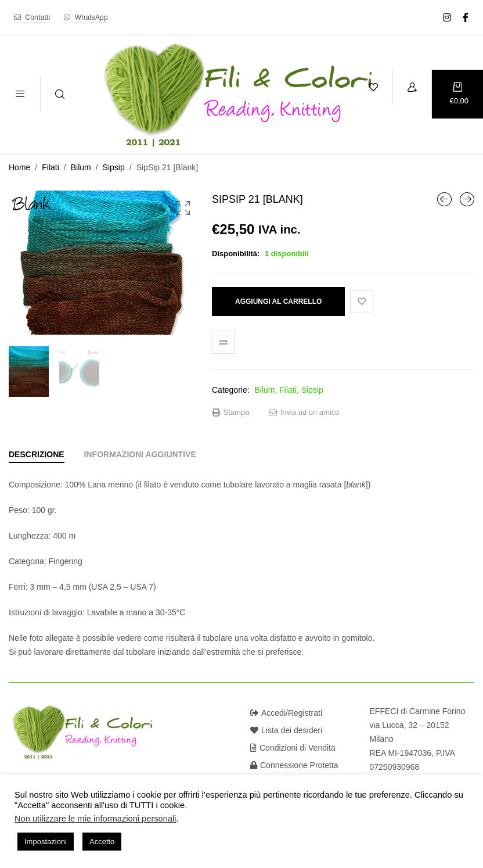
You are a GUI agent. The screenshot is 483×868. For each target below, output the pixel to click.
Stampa (230, 413)
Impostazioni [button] (46, 842)
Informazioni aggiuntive (140, 454)
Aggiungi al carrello (278, 302)
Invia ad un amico (304, 413)
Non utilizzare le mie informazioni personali (95, 819)
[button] (183, 208)
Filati (51, 167)
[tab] (37, 454)
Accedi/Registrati (286, 713)
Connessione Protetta (294, 765)
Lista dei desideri (286, 730)
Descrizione (37, 454)
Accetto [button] (102, 842)
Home (19, 167)
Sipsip (114, 167)
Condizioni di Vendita (293, 748)
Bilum (81, 167)
